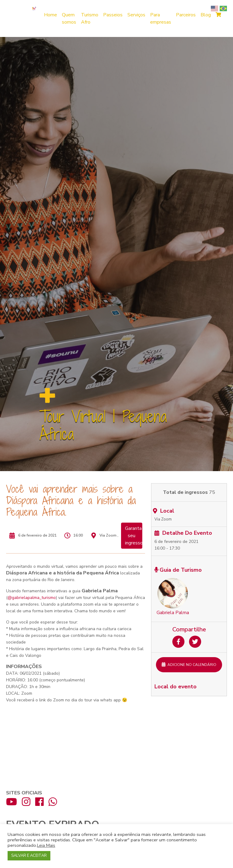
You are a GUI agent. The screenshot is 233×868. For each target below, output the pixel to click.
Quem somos (69, 18)
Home (51, 15)
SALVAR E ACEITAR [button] (29, 856)
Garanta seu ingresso (134, 536)
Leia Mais (46, 845)
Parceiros (186, 15)
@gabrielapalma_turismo (32, 598)
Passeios (113, 15)
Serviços (136, 15)
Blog (206, 15)
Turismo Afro (90, 18)
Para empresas (161, 18)
